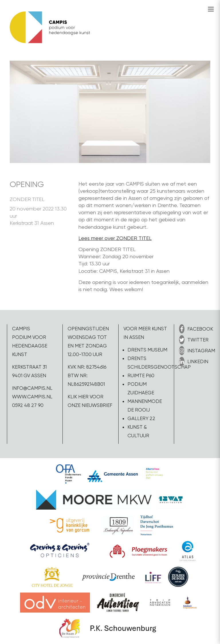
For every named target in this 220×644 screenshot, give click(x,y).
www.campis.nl (32, 397)
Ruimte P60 (141, 375)
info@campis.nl (32, 388)
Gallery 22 (141, 418)
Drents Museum (147, 350)
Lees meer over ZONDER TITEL (115, 238)
